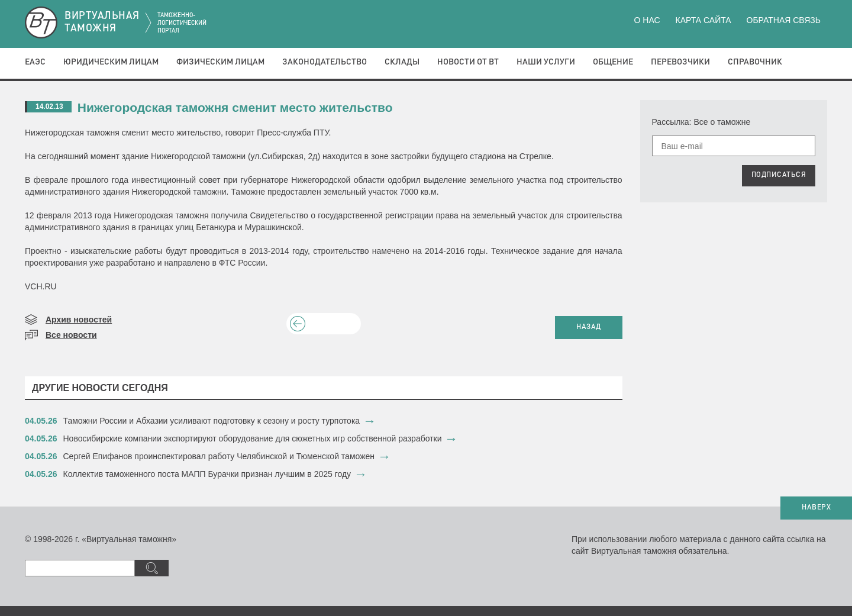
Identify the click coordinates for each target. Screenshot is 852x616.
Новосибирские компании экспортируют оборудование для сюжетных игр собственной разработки (254, 438)
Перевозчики (680, 62)
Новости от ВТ (468, 62)
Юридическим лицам (111, 62)
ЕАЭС (35, 62)
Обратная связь (784, 20)
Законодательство (325, 62)
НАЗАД (589, 327)
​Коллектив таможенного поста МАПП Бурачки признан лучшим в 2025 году (207, 474)
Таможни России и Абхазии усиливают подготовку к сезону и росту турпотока (212, 421)
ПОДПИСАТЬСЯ (779, 175)
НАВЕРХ (816, 508)
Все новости (71, 335)
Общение (613, 62)
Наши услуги (546, 62)
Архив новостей (79, 320)
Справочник (755, 62)
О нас (647, 20)
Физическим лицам (220, 62)
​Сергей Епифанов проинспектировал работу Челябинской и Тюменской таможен (219, 456)
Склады (402, 62)
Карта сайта (703, 20)
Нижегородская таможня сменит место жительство (235, 107)
